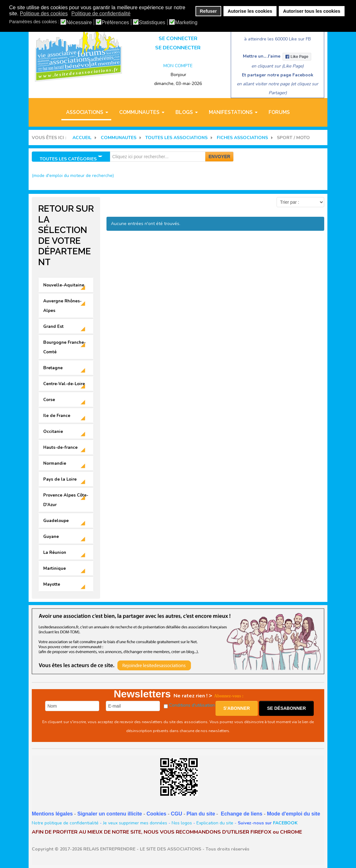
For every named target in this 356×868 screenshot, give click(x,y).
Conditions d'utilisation (192, 705)
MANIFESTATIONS (231, 112)
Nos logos (182, 823)
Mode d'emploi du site (294, 814)
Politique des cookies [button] (44, 14)
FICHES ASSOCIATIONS (242, 138)
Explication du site (215, 823)
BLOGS (184, 112)
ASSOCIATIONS (85, 112)
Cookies (156, 814)
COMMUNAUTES (139, 112)
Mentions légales (52, 814)
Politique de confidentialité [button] (101, 14)
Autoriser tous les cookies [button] (312, 11)
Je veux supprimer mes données (135, 823)
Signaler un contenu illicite (110, 814)
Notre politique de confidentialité (65, 823)
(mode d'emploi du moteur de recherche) (73, 176)
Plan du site (201, 814)
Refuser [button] (209, 11)
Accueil (82, 138)
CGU (176, 814)
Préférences (115, 23)
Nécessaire (79, 23)
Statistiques (152, 23)
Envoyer (219, 157)
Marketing (186, 23)
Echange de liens (242, 814)
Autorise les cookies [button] (250, 11)
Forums (279, 112)
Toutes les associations (176, 138)
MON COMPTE (178, 66)
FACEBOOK (285, 823)
